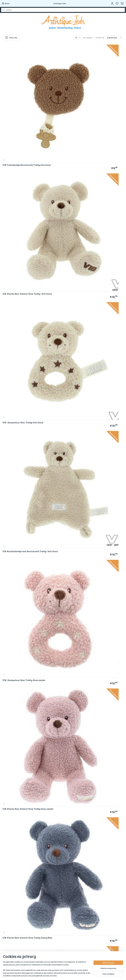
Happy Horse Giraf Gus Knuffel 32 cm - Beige (104, 340)
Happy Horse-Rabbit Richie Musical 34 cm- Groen (17, 441)
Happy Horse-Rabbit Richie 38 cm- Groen (62, 441)
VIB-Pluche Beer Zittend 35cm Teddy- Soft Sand (60, 86)
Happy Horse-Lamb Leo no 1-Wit (19, 290)
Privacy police (7, 883)
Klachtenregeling (8, 886)
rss (69, 975)
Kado (45, 886)
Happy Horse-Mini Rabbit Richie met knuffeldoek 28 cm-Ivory (61, 391)
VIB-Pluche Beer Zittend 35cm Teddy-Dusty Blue (18, 187)
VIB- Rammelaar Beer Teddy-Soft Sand (104, 86)
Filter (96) (11, 38)
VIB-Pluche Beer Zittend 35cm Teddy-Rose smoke (102, 137)
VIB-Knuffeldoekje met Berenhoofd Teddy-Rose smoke (63, 187)
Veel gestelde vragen (10, 892)
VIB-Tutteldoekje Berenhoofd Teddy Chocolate (18, 86)
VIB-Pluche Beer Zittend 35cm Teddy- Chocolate (18, 543)
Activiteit (47, 897)
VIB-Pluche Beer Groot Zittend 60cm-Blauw (18, 238)
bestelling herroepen (77, 975)
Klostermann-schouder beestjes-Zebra (103, 289)
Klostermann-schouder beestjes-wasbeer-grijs (61, 340)
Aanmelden (8, 930)
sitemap (64, 975)
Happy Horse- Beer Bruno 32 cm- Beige (61, 594)
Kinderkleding (49, 883)
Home (45, 878)
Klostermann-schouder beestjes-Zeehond (61, 289)
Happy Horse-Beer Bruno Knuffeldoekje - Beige (16, 594)
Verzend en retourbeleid (11, 889)
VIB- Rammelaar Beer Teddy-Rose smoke (62, 137)
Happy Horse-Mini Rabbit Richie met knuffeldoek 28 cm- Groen (103, 391)
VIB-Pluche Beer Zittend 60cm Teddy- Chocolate (102, 492)
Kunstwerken (49, 894)
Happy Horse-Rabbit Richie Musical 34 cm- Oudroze (17, 391)
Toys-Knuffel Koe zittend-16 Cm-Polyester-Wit (19, 492)
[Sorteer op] (114, 38)
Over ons (5, 878)
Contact (4, 894)
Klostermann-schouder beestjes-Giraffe (19, 340)
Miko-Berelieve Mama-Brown (102, 544)
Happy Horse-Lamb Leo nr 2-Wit (103, 239)
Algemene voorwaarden (11, 881)
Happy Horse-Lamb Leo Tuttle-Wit (62, 239)
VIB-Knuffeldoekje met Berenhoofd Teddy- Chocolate (63, 492)
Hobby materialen (51, 889)
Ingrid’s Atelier (49, 892)
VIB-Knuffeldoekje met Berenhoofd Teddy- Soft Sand (21, 137)
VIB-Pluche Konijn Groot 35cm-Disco (60, 543)
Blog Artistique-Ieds (51, 903)
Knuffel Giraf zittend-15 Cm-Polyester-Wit (101, 441)
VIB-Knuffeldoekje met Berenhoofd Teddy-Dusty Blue (105, 187)
